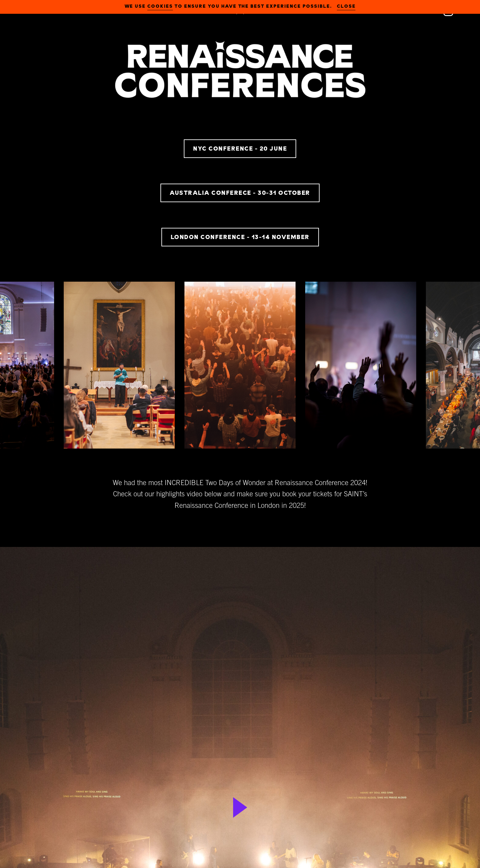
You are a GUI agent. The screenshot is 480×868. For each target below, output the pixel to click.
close (346, 6)
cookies (160, 6)
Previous (14, 369)
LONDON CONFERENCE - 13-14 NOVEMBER (240, 237)
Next (466, 369)
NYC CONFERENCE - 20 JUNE (240, 149)
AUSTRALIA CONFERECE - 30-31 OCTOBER (240, 193)
